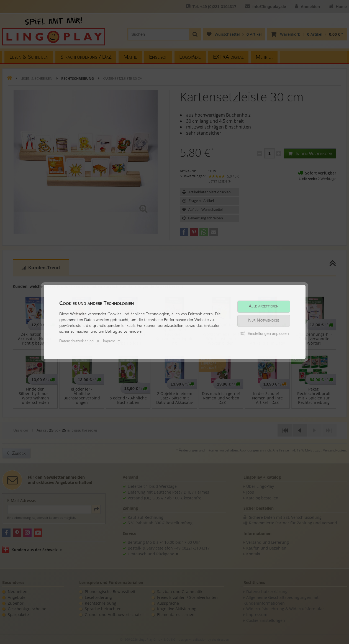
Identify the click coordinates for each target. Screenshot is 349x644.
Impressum (112, 341)
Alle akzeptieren (264, 306)
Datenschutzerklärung (76, 341)
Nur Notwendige (264, 321)
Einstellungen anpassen (265, 333)
